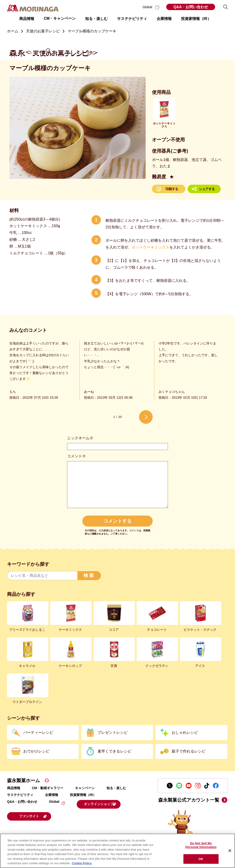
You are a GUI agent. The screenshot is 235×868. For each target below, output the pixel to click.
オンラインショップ (106, 804)
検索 (89, 575)
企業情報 (52, 795)
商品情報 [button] (27, 19)
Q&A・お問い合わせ (191, 7)
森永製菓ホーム (23, 780)
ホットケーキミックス (151, 247)
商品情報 (14, 788)
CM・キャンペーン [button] (60, 18)
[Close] (230, 851)
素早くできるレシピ (114, 751)
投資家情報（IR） (83, 795)
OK (201, 859)
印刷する (172, 189)
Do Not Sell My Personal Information (201, 845)
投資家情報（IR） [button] (196, 19)
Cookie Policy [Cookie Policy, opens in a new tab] (82, 863)
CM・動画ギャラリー (48, 788)
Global (151, 7)
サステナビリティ (20, 795)
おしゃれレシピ (185, 732)
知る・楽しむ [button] (96, 19)
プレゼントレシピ (113, 732)
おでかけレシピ (36, 751)
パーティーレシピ (38, 732)
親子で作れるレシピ (189, 751)
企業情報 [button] (164, 19)
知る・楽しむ (116, 788)
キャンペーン (85, 788)
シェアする (207, 189)
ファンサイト (39, 815)
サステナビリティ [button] (132, 19)
